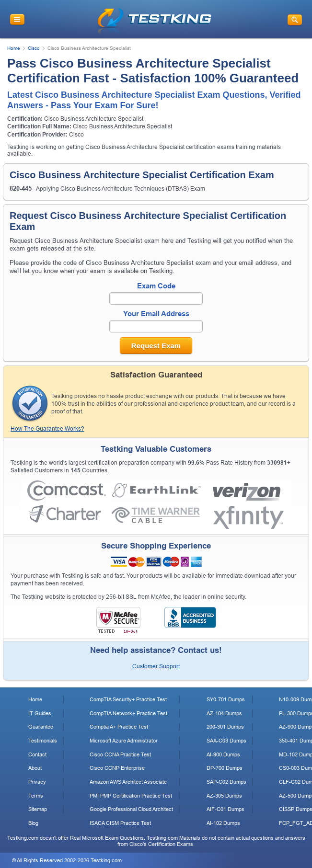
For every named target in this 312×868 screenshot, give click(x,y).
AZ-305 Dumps (224, 796)
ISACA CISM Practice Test (120, 823)
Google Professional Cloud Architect (131, 809)
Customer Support (156, 666)
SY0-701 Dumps (226, 699)
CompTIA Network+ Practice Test (128, 713)
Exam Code (156, 286)
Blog (33, 823)
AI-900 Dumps (223, 754)
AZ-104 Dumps (224, 713)
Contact (37, 754)
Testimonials (43, 741)
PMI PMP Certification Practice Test (131, 796)
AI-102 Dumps (223, 823)
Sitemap (38, 809)
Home (14, 48)
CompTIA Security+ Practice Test (128, 699)
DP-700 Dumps (225, 768)
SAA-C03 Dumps (226, 741)
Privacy (37, 782)
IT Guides (40, 713)
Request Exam (156, 346)
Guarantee (41, 727)
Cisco (34, 48)
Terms (36, 796)
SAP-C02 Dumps (226, 782)
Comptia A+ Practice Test (119, 727)
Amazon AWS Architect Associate (128, 782)
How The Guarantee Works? (47, 429)
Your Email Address (156, 314)
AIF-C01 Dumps (225, 809)
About (35, 768)
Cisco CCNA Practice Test (120, 754)
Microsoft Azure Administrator (124, 741)
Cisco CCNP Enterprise (117, 768)
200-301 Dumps (225, 727)
